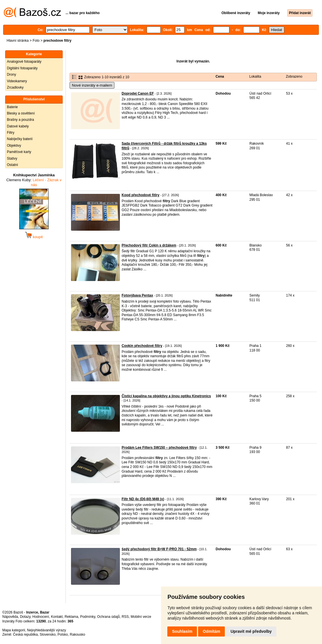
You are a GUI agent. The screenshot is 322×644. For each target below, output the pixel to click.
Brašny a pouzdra (20, 120)
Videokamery (17, 81)
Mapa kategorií (14, 630)
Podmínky (88, 617)
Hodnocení (41, 617)
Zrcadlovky (15, 87)
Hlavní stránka (18, 41)
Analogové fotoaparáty (24, 62)
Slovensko (48, 635)
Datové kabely (18, 126)
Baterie (12, 107)
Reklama (71, 617)
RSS (125, 617)
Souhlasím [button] (182, 631)
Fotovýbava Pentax (137, 295)
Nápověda (10, 617)
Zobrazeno (294, 77)
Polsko (63, 635)
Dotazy (25, 617)
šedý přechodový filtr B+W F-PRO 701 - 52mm (159, 549)
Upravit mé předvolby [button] (251, 631)
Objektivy (14, 146)
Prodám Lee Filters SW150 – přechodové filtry (159, 448)
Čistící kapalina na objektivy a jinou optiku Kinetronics (166, 396)
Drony (11, 74)
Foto (36, 41)
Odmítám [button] (211, 631)
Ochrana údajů (109, 617)
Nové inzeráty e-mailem (92, 85)
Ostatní (13, 165)
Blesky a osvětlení (21, 113)
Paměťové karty (19, 152)
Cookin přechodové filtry (142, 346)
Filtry (11, 133)
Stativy (12, 158)
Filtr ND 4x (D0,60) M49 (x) (143, 499)
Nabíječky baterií (20, 139)
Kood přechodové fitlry (140, 195)
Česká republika (25, 635)
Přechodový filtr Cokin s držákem (149, 245)
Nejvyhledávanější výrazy (46, 630)
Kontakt (57, 617)
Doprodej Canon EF (138, 93)
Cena (220, 77)
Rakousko (77, 635)
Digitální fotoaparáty (22, 68)
